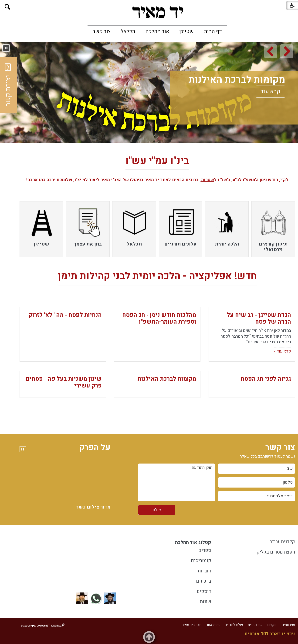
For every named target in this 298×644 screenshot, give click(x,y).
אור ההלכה (157, 31)
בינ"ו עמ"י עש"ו (157, 162)
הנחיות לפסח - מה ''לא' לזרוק (65, 315)
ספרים (205, 550)
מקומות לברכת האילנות (236, 80)
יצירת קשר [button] (8, 85)
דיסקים (204, 591)
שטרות (207, 180)
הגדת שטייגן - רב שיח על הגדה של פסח (259, 319)
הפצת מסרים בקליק (276, 552)
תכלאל (128, 31)
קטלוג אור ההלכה (193, 542)
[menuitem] (213, 31)
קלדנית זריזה (282, 542)
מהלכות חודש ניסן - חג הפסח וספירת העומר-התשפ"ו (159, 319)
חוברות (204, 571)
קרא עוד (270, 92)
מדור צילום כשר (93, 512)
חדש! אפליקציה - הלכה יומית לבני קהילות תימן (157, 276)
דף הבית (213, 31)
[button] (8, 7)
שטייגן (187, 31)
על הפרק (95, 447)
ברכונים (204, 581)
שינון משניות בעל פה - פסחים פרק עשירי (64, 382)
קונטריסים (201, 561)
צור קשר (102, 31)
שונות (205, 602)
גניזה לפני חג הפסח (266, 379)
